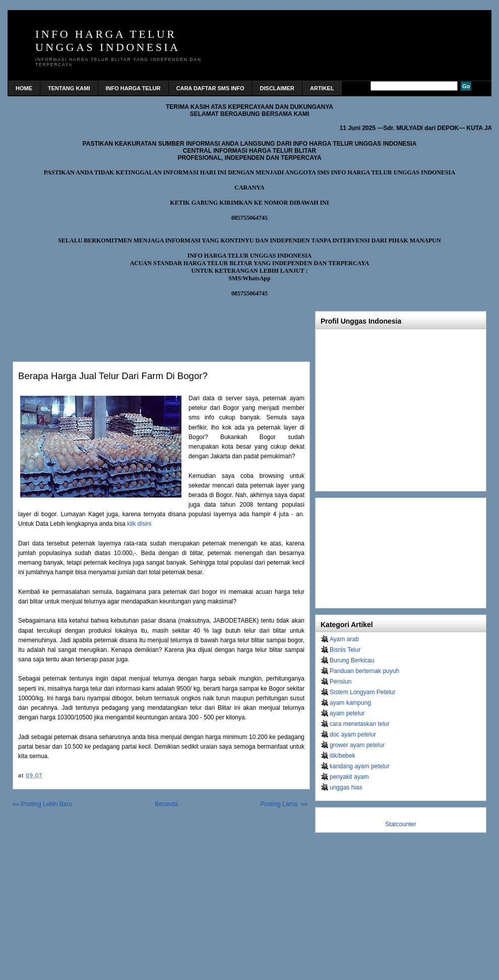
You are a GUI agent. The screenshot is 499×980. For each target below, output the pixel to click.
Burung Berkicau (352, 660)
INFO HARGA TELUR (133, 88)
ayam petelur (347, 713)
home (24, 88)
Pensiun (340, 682)
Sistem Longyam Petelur (363, 692)
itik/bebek (342, 756)
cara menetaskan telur (360, 724)
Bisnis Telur (345, 650)
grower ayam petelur (357, 745)
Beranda (166, 804)
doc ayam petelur (353, 734)
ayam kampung (350, 703)
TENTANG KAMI (69, 88)
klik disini (139, 524)
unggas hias (346, 787)
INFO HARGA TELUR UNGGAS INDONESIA (108, 41)
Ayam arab (344, 639)
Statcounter (400, 824)
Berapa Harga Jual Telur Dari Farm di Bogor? (113, 376)
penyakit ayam (349, 777)
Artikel (322, 88)
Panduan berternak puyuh (364, 671)
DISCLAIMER (277, 88)
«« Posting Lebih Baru (42, 804)
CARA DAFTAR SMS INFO (210, 88)
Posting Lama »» (284, 804)
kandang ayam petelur (360, 766)
